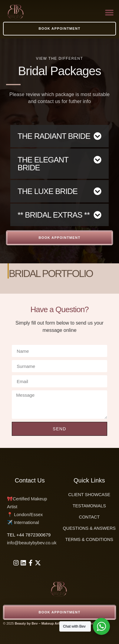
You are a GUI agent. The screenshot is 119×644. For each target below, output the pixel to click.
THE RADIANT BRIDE (54, 136)
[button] (109, 12)
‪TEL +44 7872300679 (29, 535)
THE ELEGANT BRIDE (43, 164)
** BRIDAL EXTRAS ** (54, 215)
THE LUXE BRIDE (48, 191)
